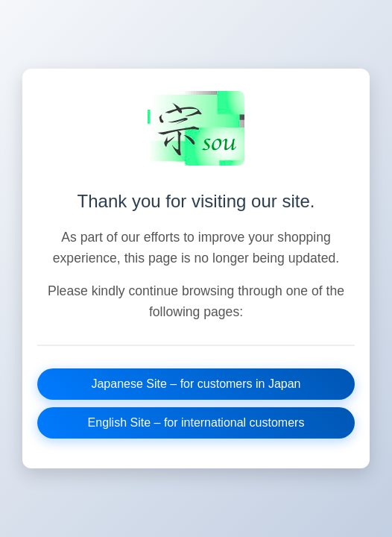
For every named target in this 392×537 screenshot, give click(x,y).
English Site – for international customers (196, 423)
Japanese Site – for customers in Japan (196, 384)
